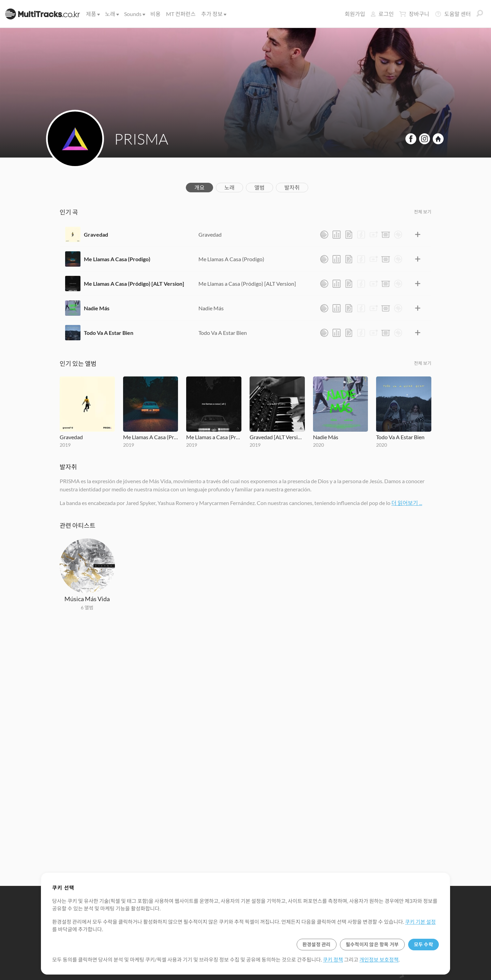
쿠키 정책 (333, 960)
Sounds (134, 14)
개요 (199, 187)
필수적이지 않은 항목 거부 (372, 944)
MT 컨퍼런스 (181, 14)
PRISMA (141, 139)
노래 (111, 14)
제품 (92, 14)
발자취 (292, 187)
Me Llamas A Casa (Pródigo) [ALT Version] (134, 284)
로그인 (382, 14)
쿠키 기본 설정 (420, 922)
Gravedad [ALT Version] (277, 437)
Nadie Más (97, 308)
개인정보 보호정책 (379, 960)
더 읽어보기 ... (407, 503)
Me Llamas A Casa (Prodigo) (117, 259)
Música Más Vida (87, 599)
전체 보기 (423, 212)
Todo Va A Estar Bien (109, 333)
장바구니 (414, 14)
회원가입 (355, 14)
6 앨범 (87, 607)
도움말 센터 (453, 14)
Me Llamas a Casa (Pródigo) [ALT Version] (247, 284)
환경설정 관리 (317, 944)
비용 (155, 14)
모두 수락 (423, 944)
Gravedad (96, 234)
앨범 (259, 187)
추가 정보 (213, 14)
